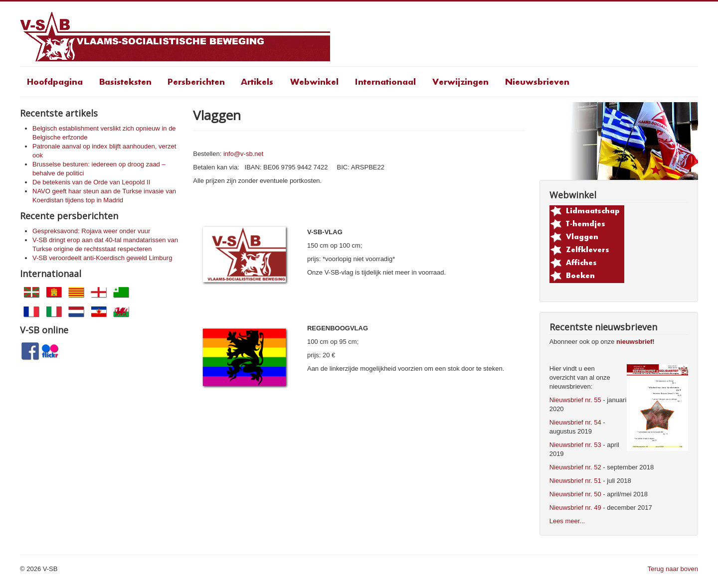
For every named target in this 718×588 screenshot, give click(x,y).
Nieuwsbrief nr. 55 (575, 400)
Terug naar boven (673, 569)
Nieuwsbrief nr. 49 (575, 508)
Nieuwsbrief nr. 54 (575, 422)
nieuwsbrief (634, 342)
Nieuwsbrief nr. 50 (575, 494)
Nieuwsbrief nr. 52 (575, 467)
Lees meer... (567, 521)
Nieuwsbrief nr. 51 (575, 481)
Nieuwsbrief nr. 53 (575, 445)
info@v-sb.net (243, 154)
